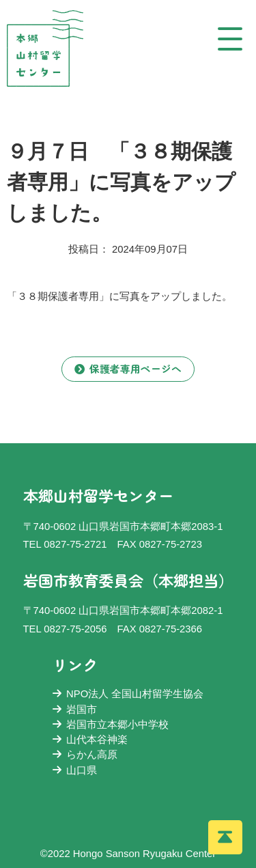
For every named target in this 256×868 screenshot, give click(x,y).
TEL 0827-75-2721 (65, 544)
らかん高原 (85, 755)
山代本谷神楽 (90, 740)
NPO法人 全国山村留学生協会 (128, 694)
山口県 (75, 770)
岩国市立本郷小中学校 (111, 725)
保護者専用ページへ (128, 368)
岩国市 (75, 710)
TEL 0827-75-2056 (65, 629)
